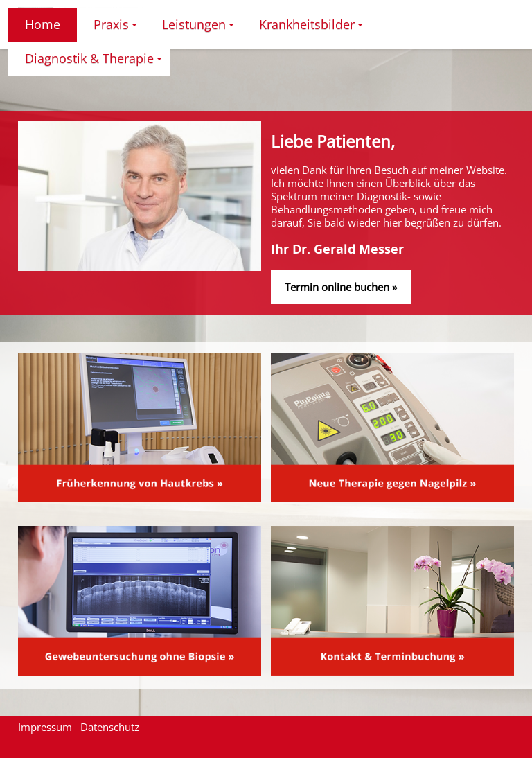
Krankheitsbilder (313, 29)
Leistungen (200, 29)
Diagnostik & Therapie (96, 63)
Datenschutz (110, 727)
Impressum (45, 727)
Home (43, 24)
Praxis (117, 29)
